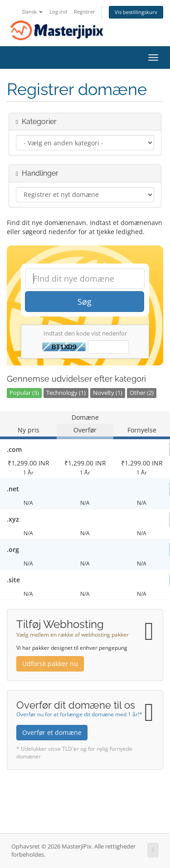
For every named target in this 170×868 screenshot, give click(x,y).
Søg (85, 302)
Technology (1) (66, 393)
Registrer (85, 12)
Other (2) (142, 393)
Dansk (32, 12)
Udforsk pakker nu (50, 664)
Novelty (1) (108, 393)
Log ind (58, 12)
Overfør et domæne (52, 732)
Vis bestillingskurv (136, 12)
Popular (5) (24, 393)
